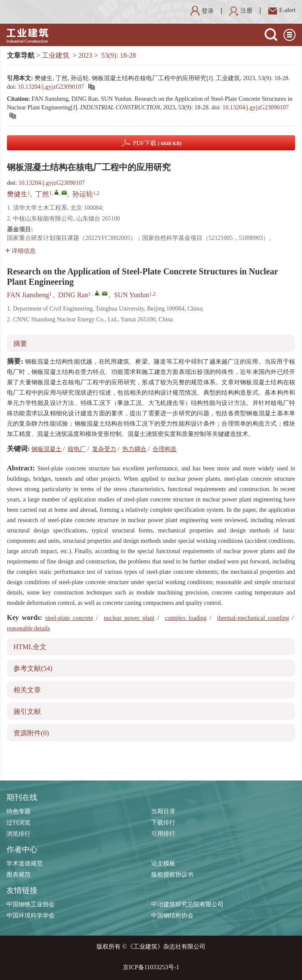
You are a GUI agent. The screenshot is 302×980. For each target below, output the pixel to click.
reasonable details (28, 628)
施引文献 (27, 711)
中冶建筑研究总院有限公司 (187, 904)
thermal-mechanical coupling (253, 618)
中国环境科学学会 (31, 916)
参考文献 (33, 668)
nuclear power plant (129, 618)
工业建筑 (56, 55)
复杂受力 (104, 449)
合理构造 (165, 449)
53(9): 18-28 (118, 55)
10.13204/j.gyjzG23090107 (51, 87)
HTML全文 (30, 647)
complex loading (186, 618)
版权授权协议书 (172, 875)
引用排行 (163, 834)
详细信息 (20, 251)
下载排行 (163, 823)
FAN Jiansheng (28, 295)
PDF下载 (157, 143)
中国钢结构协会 (172, 916)
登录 (202, 11)
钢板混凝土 (47, 449)
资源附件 (31, 733)
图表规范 (19, 875)
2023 (85, 55)
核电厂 (77, 449)
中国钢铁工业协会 (31, 904)
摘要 (20, 344)
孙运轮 (83, 194)
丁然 (42, 194)
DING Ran (73, 295)
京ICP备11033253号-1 (151, 967)
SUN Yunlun (132, 295)
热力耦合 (134, 449)
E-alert (282, 10)
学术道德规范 (25, 863)
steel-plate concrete (69, 618)
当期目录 (163, 811)
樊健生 (17, 194)
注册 (241, 11)
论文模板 (163, 863)
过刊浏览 (19, 823)
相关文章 (27, 690)
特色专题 (19, 811)
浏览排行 (19, 834)
